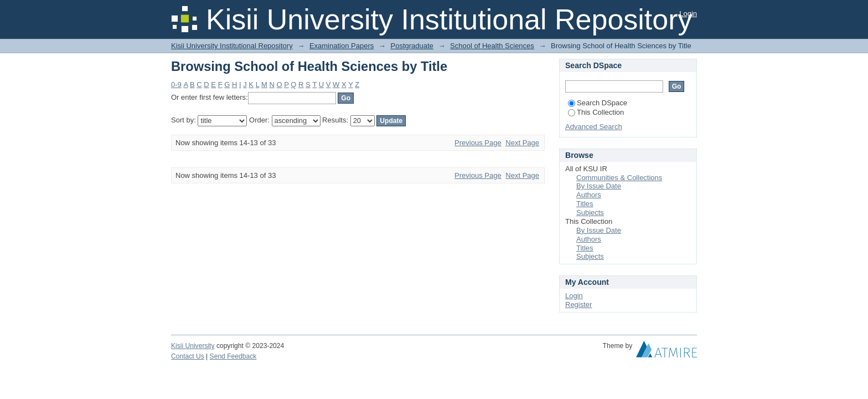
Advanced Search (594, 127)
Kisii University (193, 346)
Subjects (590, 213)
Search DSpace (598, 103)
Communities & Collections (619, 178)
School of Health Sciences (492, 46)
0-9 (176, 85)
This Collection (596, 112)
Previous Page (478, 143)
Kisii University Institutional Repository (232, 46)
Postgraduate (412, 46)
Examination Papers (342, 46)
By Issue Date (599, 186)
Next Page (522, 143)
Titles (585, 204)
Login (688, 14)
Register (578, 305)
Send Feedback (233, 356)
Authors (589, 195)
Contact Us (188, 356)
